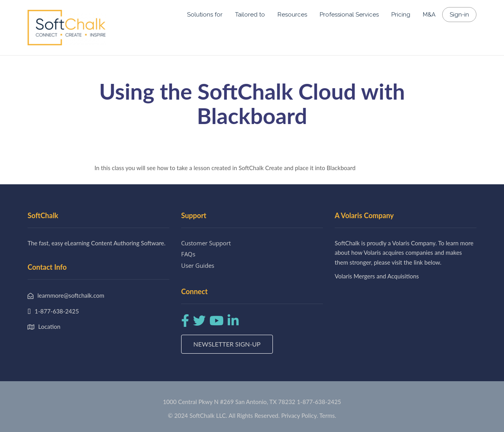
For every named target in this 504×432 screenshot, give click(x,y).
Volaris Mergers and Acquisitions (377, 276)
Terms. (328, 415)
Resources (292, 15)
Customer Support (206, 243)
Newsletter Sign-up (227, 344)
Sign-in (459, 15)
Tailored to (250, 15)
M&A (429, 15)
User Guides (198, 265)
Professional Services (349, 15)
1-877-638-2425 (319, 402)
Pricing (401, 15)
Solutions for (205, 15)
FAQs (188, 254)
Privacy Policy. (300, 415)
